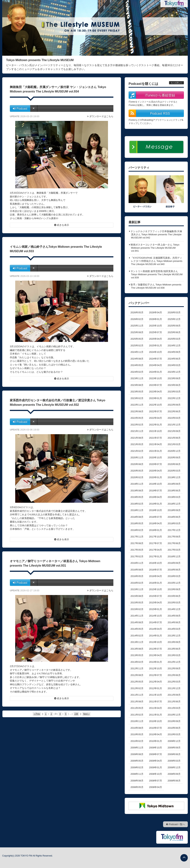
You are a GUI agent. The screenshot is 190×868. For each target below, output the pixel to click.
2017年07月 (155, 543)
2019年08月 (137, 491)
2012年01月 (155, 688)
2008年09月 (174, 774)
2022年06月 (174, 411)
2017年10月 (155, 537)
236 (76, 714)
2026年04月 (155, 312)
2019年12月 (174, 477)
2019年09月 (174, 484)
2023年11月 (137, 378)
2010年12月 (174, 715)
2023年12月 (174, 372)
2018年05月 (137, 523)
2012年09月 (174, 668)
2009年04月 (155, 761)
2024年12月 (174, 346)
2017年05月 (137, 550)
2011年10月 (155, 695)
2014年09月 (174, 616)
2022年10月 (155, 405)
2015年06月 (174, 596)
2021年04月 (155, 444)
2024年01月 (155, 372)
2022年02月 (137, 425)
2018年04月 (155, 523)
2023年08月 (137, 385)
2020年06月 (174, 464)
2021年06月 (174, 438)
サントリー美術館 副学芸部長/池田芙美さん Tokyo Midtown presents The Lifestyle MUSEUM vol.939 (157, 274)
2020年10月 (155, 457)
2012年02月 (137, 688)
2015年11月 (137, 589)
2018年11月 (137, 510)
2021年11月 (137, 431)
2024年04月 (155, 365)
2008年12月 (174, 767)
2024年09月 (174, 352)
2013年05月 (137, 655)
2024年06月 (174, 359)
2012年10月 (155, 668)
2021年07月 (155, 438)
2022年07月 (155, 411)
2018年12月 (174, 504)
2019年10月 (155, 484)
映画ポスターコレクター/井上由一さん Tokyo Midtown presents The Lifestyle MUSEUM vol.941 (155, 248)
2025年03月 (174, 339)
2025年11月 (137, 326)
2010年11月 (137, 721)
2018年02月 (137, 530)
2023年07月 (155, 385)
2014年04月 (155, 629)
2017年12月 (174, 530)
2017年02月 (137, 556)
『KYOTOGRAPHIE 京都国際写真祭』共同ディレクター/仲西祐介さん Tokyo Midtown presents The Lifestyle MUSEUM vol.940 (156, 261)
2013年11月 (137, 642)
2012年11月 (137, 668)
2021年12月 (174, 425)
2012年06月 (174, 675)
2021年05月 (137, 444)
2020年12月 (174, 451)
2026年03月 (174, 312)
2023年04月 (155, 392)
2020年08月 (137, 464)
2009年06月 (174, 754)
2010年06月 (174, 728)
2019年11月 (137, 484)
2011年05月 (137, 708)
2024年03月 (174, 365)
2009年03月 (174, 761)
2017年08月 (137, 543)
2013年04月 (155, 655)
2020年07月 (155, 464)
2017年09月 (174, 537)
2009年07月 (155, 754)
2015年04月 (155, 603)
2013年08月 (137, 649)
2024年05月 (137, 365)
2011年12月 (174, 688)
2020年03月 (174, 471)
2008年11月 (137, 774)
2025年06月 (174, 332)
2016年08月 (137, 570)
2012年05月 (137, 682)
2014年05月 (137, 629)
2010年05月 (137, 734)
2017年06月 (174, 543)
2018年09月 (174, 510)
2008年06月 (174, 781)
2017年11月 (137, 537)
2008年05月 (137, 787)
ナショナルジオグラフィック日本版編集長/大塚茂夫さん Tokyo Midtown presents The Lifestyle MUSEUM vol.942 (156, 234)
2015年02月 (137, 609)
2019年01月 (155, 504)
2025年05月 (137, 339)
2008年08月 (137, 781)
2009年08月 (137, 754)
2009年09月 (174, 748)
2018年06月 (174, 517)
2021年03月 (174, 444)
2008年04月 (155, 787)
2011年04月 (155, 708)
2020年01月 (155, 477)
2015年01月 (155, 609)
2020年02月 (137, 477)
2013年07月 (155, 649)
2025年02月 (137, 346)
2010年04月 (155, 734)
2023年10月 (155, 378)
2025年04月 (155, 339)
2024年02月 (137, 372)
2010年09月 (174, 721)
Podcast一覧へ (175, 824)
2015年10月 (155, 589)
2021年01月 (155, 451)
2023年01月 (155, 398)
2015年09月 (174, 589)
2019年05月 (137, 497)
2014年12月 (174, 609)
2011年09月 (174, 695)
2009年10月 (155, 748)
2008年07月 (155, 781)
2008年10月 (155, 774)
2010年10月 (155, 721)
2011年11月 (137, 695)
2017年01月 (155, 556)
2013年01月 (155, 662)
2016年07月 (155, 570)
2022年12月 (174, 398)
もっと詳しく (176, 83)
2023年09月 (174, 378)
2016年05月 (137, 576)
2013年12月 (174, 636)
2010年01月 (155, 741)
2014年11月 (137, 616)
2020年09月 (174, 457)
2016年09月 (174, 563)
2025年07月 (155, 332)
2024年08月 (137, 359)
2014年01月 (155, 636)
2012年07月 (155, 675)
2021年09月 (174, 431)
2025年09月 (174, 326)
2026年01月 (155, 319)
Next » (86, 714)
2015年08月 (137, 596)
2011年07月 (155, 702)
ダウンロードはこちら (101, 116)
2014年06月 (174, 622)
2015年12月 (174, 583)
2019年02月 (137, 504)
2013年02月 (137, 662)
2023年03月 (174, 392)
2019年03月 (174, 497)
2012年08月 (137, 675)
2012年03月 (174, 682)
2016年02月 (137, 583)
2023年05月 (137, 392)
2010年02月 (137, 741)
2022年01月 (155, 425)
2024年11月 (137, 352)
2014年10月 (155, 616)
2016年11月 (137, 563)
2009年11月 (137, 748)
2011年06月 (174, 702)
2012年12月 (174, 662)
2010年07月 (155, 728)
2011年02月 (137, 715)
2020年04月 (155, 471)
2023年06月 (174, 385)
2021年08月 (137, 438)
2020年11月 (137, 457)
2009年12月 (174, 741)
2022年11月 (137, 405)
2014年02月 (137, 636)
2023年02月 (137, 398)
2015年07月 (155, 596)
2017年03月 (174, 550)
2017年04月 (155, 550)
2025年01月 (155, 346)
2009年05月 (137, 761)
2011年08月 (137, 702)
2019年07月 (155, 491)
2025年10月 (155, 326)
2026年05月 (137, 312)
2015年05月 (137, 603)
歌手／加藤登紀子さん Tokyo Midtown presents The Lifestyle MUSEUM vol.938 (156, 286)
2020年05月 (137, 471)
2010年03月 (174, 734)
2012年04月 (155, 682)
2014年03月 (174, 629)
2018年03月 (174, 523)
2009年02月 (137, 767)
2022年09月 (174, 405)
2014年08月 (137, 622)
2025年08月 (137, 332)
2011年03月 (174, 708)
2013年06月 (174, 649)
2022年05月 (137, 418)
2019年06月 (174, 491)
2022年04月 (155, 418)
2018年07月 (155, 517)
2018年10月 (155, 510)
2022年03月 (174, 418)
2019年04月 (155, 497)
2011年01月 (155, 715)
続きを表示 (62, 225)
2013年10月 (155, 642)
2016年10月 (155, 563)
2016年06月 (174, 570)
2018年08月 (137, 517)
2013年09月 (174, 642)
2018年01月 (155, 530)
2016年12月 (174, 556)
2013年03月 (174, 655)
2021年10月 (155, 431)
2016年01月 (155, 583)
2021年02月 (137, 451)
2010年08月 (137, 728)
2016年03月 (174, 576)
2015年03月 (174, 603)
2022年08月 (137, 411)
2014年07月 (155, 622)
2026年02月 (137, 319)
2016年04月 (155, 576)
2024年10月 (155, 352)
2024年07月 (155, 359)
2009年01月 (155, 767)
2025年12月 (174, 319)
